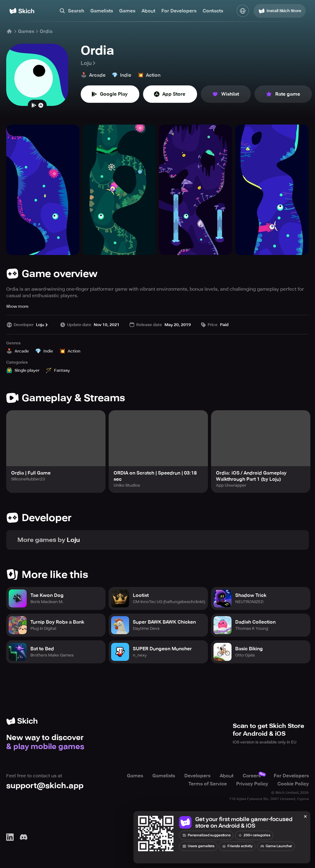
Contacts (213, 11)
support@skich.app (45, 786)
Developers (197, 776)
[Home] (22, 11)
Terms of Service (208, 784)
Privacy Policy (252, 784)
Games (127, 11)
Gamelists (102, 11)
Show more (17, 306)
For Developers (179, 11)
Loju (89, 63)
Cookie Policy (293, 784)
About (148, 11)
